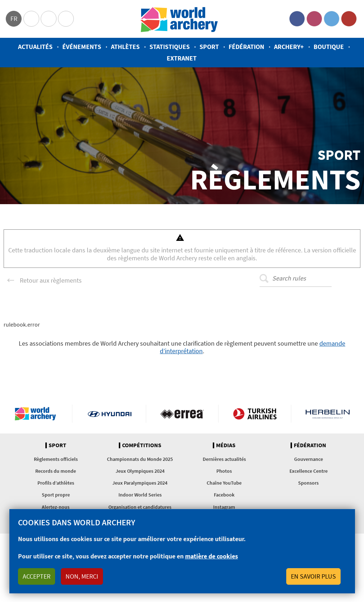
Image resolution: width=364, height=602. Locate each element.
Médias (226, 445)
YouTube (349, 19)
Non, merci (82, 576)
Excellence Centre (309, 471)
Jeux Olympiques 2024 (140, 471)
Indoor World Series (140, 495)
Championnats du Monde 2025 (140, 459)
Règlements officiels (56, 459)
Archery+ (289, 47)
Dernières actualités (224, 459)
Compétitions (142, 445)
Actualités (35, 47)
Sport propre (56, 495)
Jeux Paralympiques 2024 (140, 483)
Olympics (31, 19)
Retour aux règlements (51, 280)
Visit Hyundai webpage (110, 414)
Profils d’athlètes (56, 483)
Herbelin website (328, 414)
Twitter (332, 19)
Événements (82, 47)
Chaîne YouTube (224, 483)
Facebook (297, 19)
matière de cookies (212, 556)
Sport (209, 47)
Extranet (182, 58)
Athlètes (125, 47)
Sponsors (308, 483)
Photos (224, 471)
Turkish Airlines (255, 414)
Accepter (37, 576)
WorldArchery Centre (66, 19)
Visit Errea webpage (182, 414)
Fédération (246, 47)
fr (14, 19)
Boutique (329, 47)
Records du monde (56, 471)
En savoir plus (313, 576)
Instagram (314, 19)
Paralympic (49, 19)
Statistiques (170, 47)
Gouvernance (309, 459)
